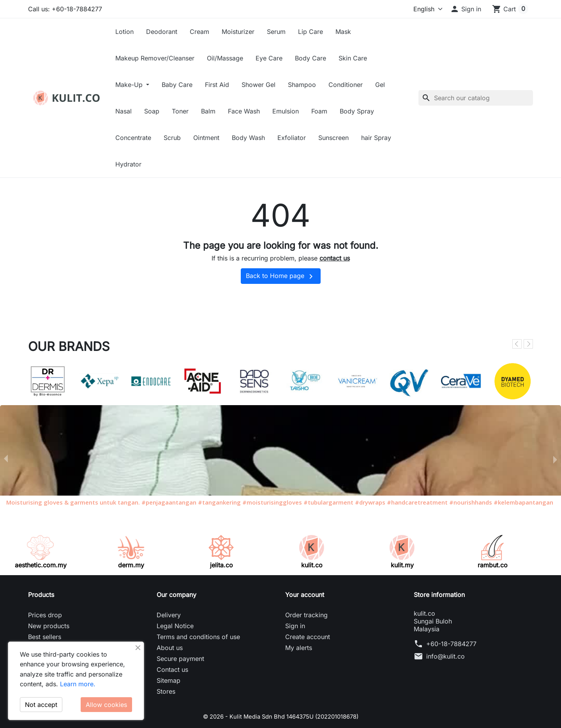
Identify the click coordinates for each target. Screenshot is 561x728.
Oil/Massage (225, 58)
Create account (308, 637)
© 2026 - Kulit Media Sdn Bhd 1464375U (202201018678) (281, 716)
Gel (380, 85)
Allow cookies (106, 705)
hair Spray (376, 138)
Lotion (124, 32)
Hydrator (128, 164)
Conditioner (346, 85)
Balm (208, 111)
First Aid (217, 85)
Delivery (169, 615)
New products (49, 626)
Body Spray (357, 111)
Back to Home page (281, 276)
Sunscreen (333, 138)
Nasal (123, 111)
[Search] (476, 98)
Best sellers (45, 637)
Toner (180, 111)
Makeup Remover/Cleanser (155, 58)
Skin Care (353, 58)
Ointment (206, 138)
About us (170, 648)
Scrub (172, 138)
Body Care (310, 58)
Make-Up (130, 85)
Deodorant (162, 32)
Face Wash (244, 111)
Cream (199, 32)
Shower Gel (258, 85)
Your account (305, 595)
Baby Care (177, 85)
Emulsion (286, 111)
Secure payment (180, 659)
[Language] (415, 9)
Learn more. (78, 684)
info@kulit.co (445, 656)
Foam (319, 111)
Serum (276, 32)
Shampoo (302, 85)
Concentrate (133, 138)
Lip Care (310, 32)
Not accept (41, 705)
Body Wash (248, 138)
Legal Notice (175, 626)
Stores (166, 691)
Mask (343, 32)
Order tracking (306, 615)
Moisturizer (238, 32)
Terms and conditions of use (198, 637)
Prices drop (45, 615)
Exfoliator (292, 138)
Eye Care (269, 58)
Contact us (172, 670)
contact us (335, 258)
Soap (152, 111)
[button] (466, 9)
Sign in (295, 626)
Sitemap (168, 680)
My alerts (299, 648)
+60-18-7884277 (451, 644)
